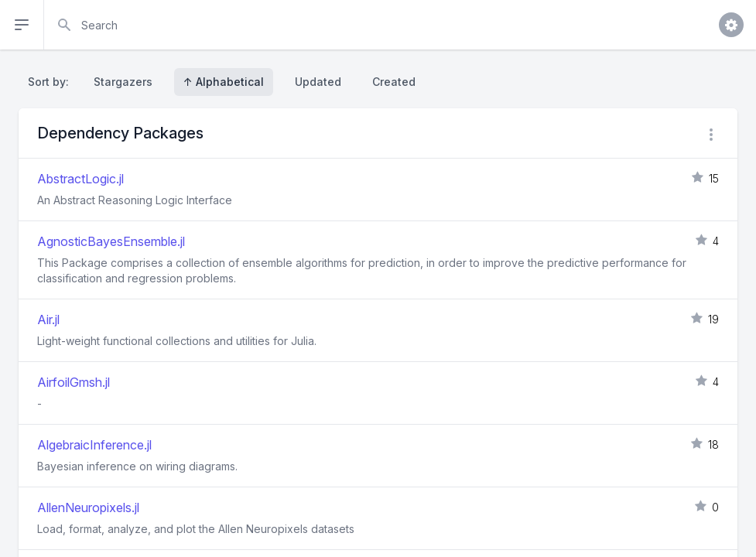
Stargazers (123, 82)
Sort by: (51, 82)
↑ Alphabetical (224, 82)
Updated (318, 82)
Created (394, 82)
